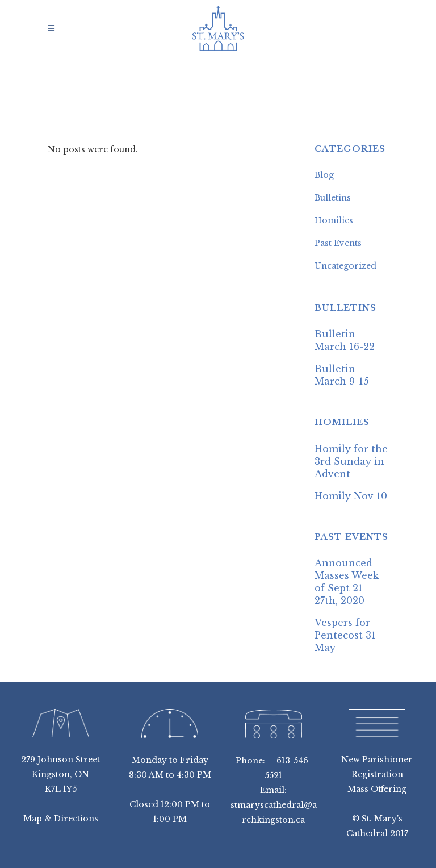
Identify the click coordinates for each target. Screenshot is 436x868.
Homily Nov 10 (351, 496)
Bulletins (333, 198)
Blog (324, 175)
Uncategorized (345, 266)
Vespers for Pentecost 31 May (345, 635)
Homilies (334, 220)
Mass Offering (377, 789)
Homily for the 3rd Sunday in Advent (351, 461)
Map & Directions (61, 819)
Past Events (338, 243)
